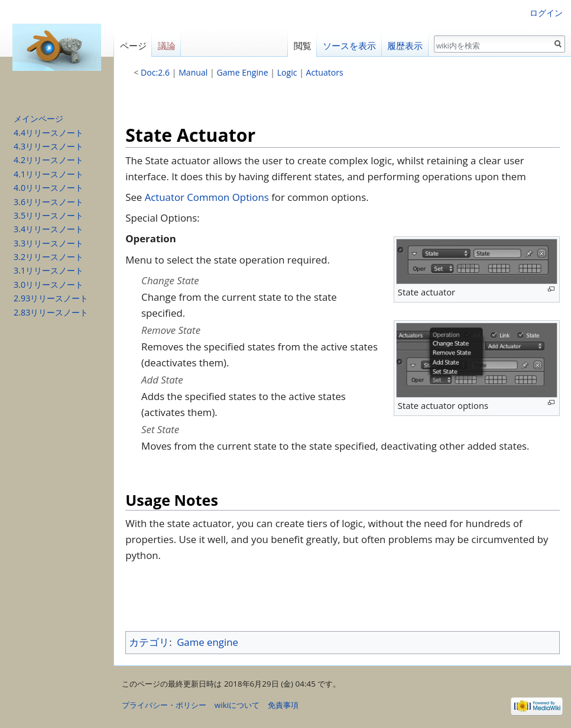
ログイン (546, 13)
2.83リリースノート (51, 312)
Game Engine (243, 72)
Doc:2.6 (155, 72)
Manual (193, 72)
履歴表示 (405, 46)
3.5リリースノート (48, 215)
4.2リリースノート (48, 160)
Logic (287, 72)
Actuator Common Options (207, 197)
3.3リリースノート (48, 243)
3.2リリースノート (48, 257)
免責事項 (283, 705)
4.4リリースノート (48, 133)
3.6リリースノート (48, 202)
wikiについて (237, 705)
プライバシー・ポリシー (164, 705)
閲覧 (303, 46)
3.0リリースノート (48, 285)
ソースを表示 (349, 46)
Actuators (325, 72)
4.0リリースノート (48, 188)
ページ (133, 46)
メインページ (38, 118)
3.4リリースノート (48, 229)
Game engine (207, 642)
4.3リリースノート (48, 146)
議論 (167, 46)
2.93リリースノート (51, 298)
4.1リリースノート (48, 174)
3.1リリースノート (48, 270)
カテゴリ (149, 642)
